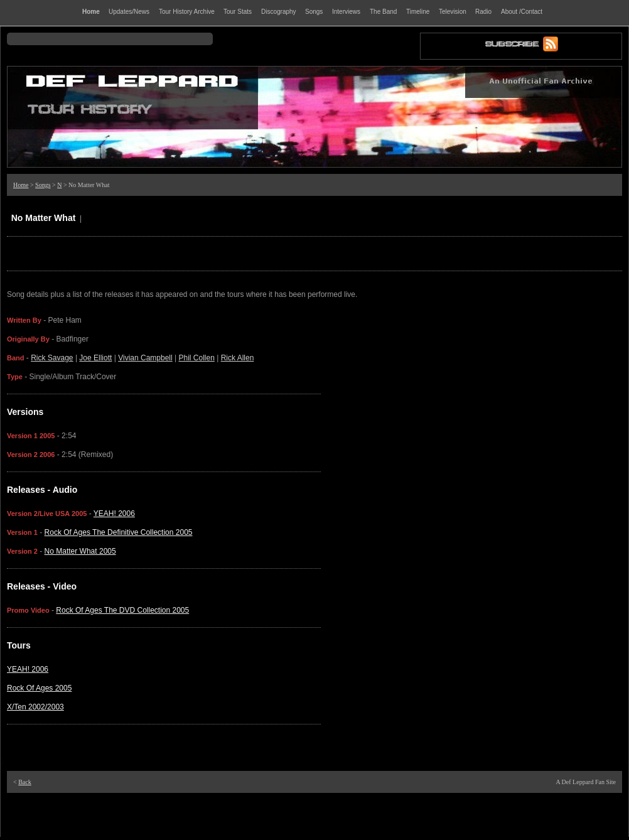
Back (25, 782)
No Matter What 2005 (80, 551)
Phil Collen (196, 358)
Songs (43, 185)
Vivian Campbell (145, 358)
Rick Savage (52, 358)
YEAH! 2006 (114, 514)
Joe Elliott (95, 358)
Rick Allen (238, 358)
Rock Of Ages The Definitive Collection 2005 (119, 532)
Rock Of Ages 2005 (39, 688)
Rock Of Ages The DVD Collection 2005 (122, 610)
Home (21, 185)
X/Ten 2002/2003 (35, 707)
